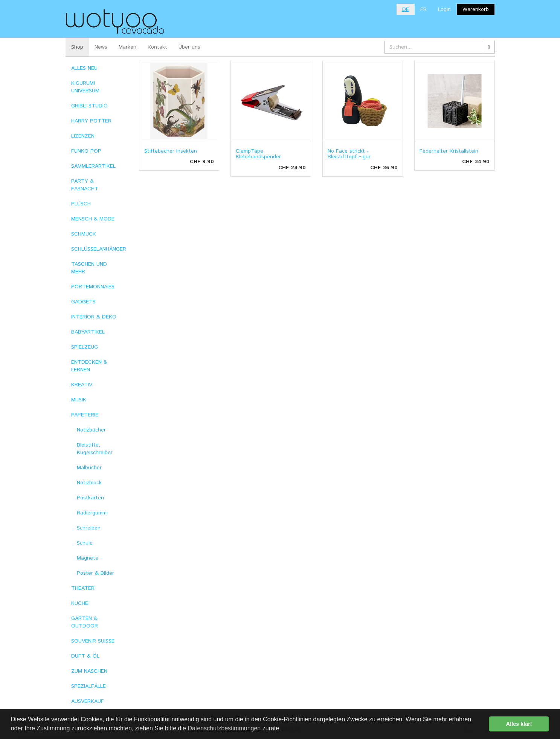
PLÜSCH (81, 204)
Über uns (189, 47)
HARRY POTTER (91, 121)
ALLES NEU (84, 68)
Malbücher (89, 468)
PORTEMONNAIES (93, 287)
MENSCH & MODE (93, 219)
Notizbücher (91, 430)
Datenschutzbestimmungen (224, 728)
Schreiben (89, 528)
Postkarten (90, 498)
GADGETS (83, 302)
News (101, 47)
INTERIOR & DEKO (94, 317)
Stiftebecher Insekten (171, 151)
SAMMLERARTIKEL (93, 166)
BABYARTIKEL (88, 332)
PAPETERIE (85, 415)
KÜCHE (80, 603)
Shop (77, 47)
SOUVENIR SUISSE (93, 641)
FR (423, 9)
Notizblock (89, 483)
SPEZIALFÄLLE (89, 686)
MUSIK (79, 400)
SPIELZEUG (85, 347)
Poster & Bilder (95, 573)
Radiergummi (92, 513)
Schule (85, 543)
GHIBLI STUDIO (89, 106)
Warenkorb (476, 9)
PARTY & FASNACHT (85, 185)
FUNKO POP (86, 151)
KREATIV (82, 385)
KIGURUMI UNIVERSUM (85, 87)
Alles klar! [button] (519, 724)
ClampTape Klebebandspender (258, 154)
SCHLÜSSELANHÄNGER (99, 249)
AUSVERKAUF (88, 701)
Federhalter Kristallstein (449, 151)
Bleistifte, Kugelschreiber (95, 449)
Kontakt (157, 47)
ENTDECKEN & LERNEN (89, 366)
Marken (127, 47)
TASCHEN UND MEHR (89, 268)
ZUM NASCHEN (89, 671)
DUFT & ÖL (85, 656)
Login (444, 9)
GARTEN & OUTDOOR (85, 622)
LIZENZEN (83, 136)
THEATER (83, 588)
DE (406, 9)
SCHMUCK (84, 234)
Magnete (88, 558)
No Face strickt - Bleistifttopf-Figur (349, 154)
